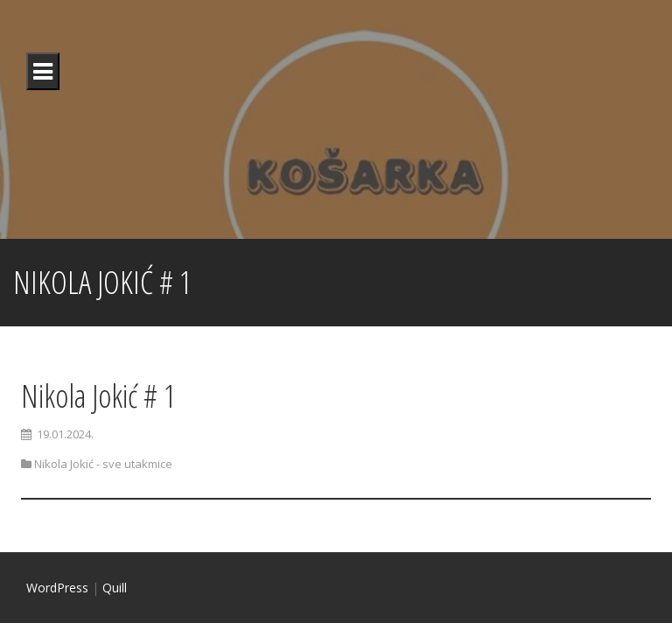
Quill (115, 588)
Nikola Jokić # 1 (98, 396)
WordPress (57, 588)
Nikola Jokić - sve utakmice (103, 464)
